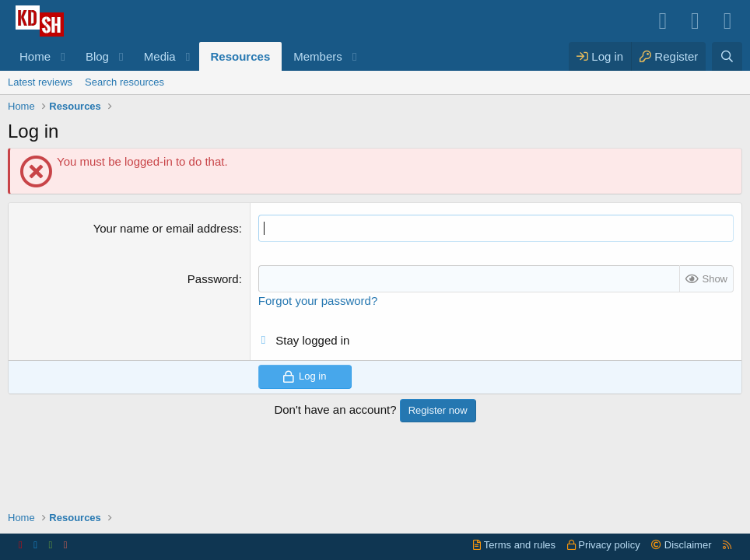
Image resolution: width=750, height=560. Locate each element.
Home (35, 56)
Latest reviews (40, 82)
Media (160, 56)
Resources (241, 56)
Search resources (124, 82)
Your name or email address (166, 228)
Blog (97, 56)
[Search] (727, 56)
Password (213, 279)
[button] (63, 56)
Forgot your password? (318, 301)
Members (318, 56)
